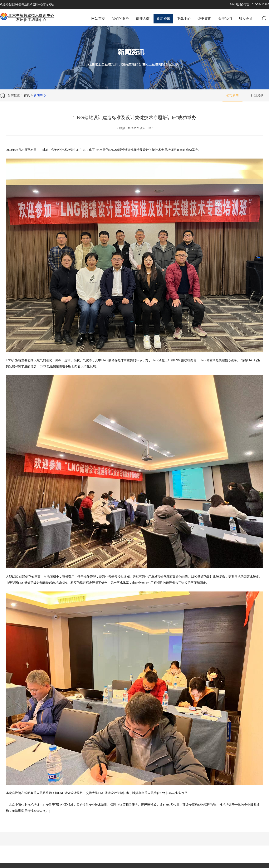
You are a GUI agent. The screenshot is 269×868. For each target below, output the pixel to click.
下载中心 (184, 19)
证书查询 (204, 19)
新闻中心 (40, 95)
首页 (27, 95)
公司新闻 (232, 95)
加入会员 (246, 19)
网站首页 (98, 19)
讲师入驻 (143, 19)
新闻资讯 (163, 19)
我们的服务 (120, 19)
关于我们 (225, 19)
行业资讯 (257, 95)
